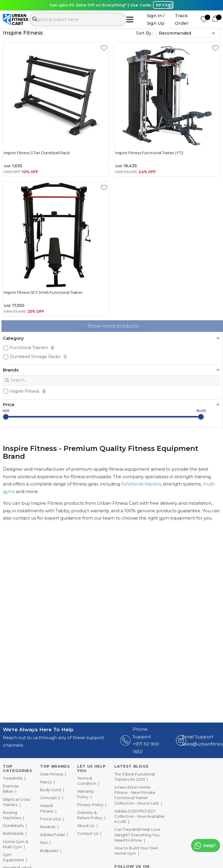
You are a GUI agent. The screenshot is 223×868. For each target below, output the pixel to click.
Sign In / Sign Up (156, 19)
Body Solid (51, 790)
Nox (44, 842)
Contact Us (88, 833)
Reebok (48, 827)
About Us (86, 826)
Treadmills (13, 778)
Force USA (50, 819)
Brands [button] (11, 370)
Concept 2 (50, 798)
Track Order (182, 19)
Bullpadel (49, 851)
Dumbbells (13, 826)
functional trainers (141, 484)
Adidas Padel (53, 835)
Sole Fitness (52, 774)
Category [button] (13, 338)
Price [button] (9, 404)
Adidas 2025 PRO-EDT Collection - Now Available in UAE (139, 816)
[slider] (6, 417)
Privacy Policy (90, 805)
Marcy (46, 782)
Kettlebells (13, 833)
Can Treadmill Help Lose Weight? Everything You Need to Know (137, 835)
